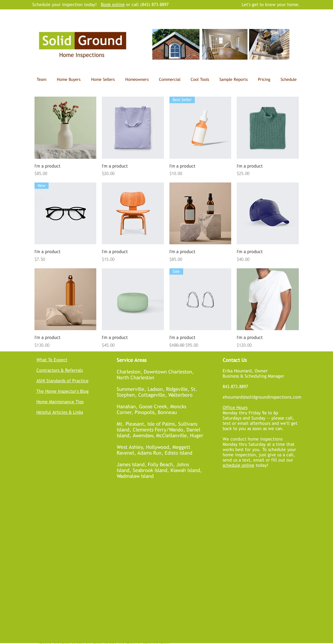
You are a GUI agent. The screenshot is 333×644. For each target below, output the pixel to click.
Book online (113, 5)
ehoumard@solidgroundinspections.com (262, 397)
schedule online (239, 465)
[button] (200, 79)
